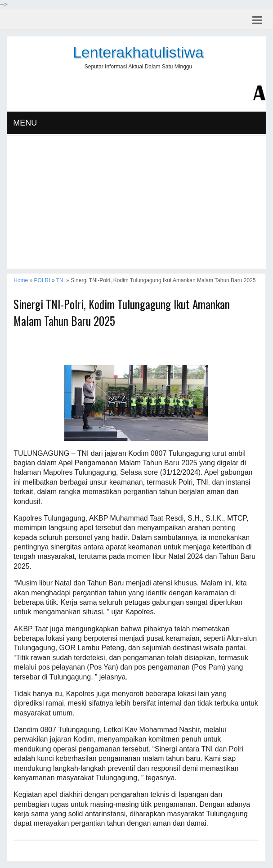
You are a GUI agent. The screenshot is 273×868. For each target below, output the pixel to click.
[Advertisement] (136, 206)
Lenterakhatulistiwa (138, 52)
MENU (25, 123)
